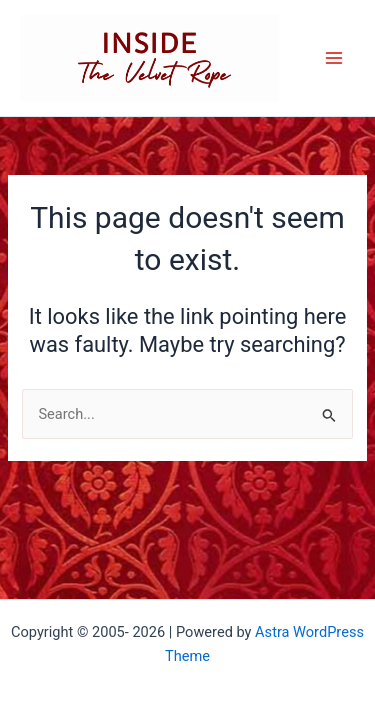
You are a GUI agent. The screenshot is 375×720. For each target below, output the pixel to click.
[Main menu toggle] (334, 58)
